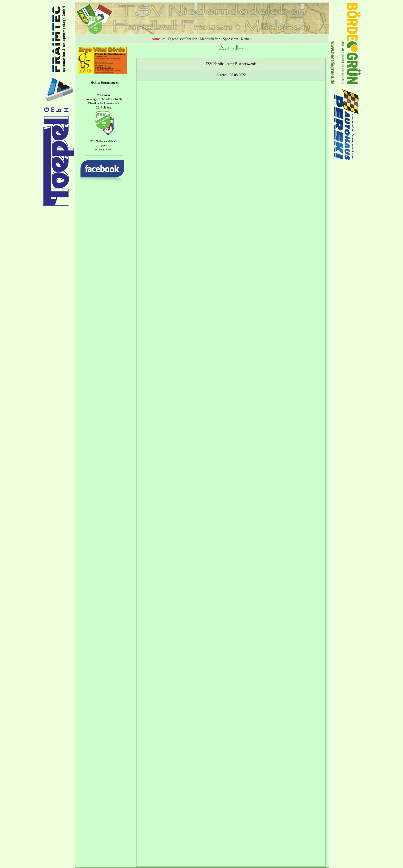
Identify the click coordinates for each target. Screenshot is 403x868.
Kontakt (247, 39)
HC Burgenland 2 (104, 149)
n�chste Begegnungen (104, 83)
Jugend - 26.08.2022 (231, 75)
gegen (104, 145)
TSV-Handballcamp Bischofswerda (231, 64)
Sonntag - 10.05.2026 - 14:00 (104, 99)
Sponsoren (230, 39)
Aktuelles (159, 39)
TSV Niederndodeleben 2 (104, 141)
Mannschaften (210, 39)
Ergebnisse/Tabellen (183, 39)
